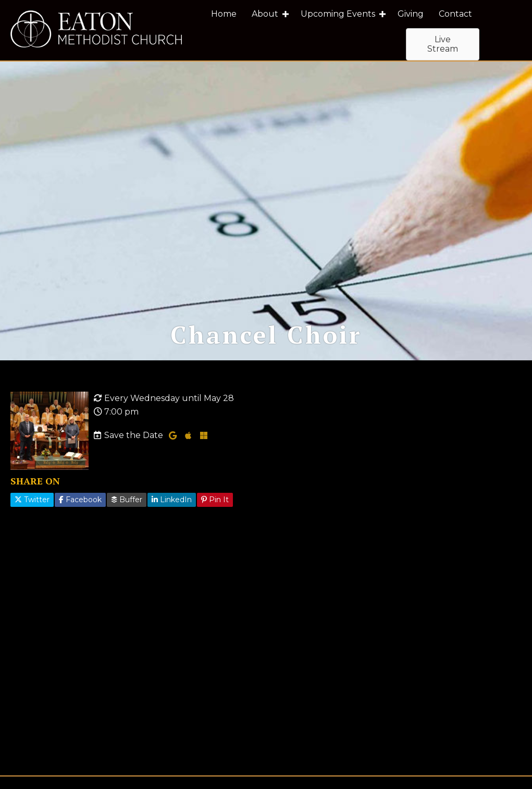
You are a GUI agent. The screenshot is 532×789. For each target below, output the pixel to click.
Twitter (32, 517)
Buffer (127, 517)
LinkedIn (172, 517)
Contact (455, 14)
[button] (286, 14)
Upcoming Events (338, 14)
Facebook (80, 517)
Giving (411, 14)
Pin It (215, 517)
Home (224, 14)
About (265, 14)
